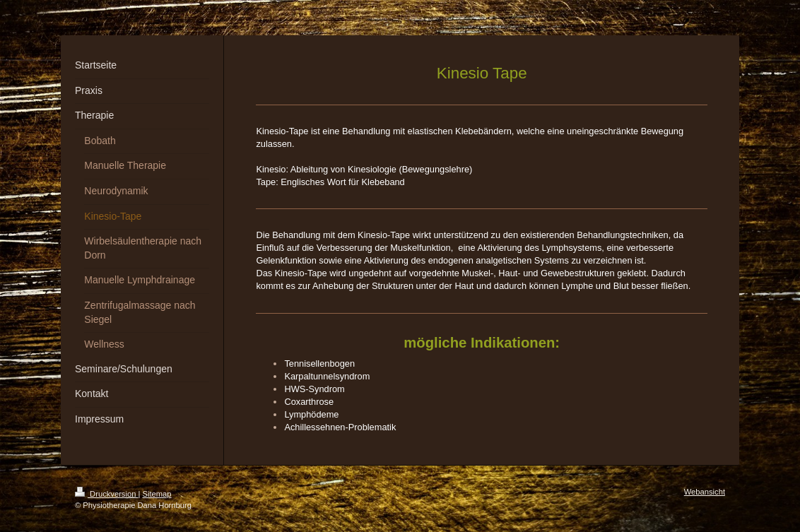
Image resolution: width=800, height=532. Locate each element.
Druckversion (107, 494)
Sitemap (157, 494)
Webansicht (705, 492)
